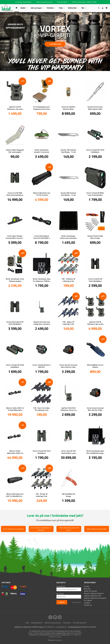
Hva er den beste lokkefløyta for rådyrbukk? (41, 529)
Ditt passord (60, 594)
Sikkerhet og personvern (53, 623)
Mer (83, 8)
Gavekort (87, 603)
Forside (87, 587)
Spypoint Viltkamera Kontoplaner (95, 598)
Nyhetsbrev (67, 623)
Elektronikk (72, 8)
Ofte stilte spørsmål (80, 623)
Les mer (73, 635)
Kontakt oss (88, 605)
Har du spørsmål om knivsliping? (13, 529)
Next (110, 41)
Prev (4, 41)
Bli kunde (87, 589)
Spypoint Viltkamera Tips (92, 596)
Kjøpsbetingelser (37, 623)
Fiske (61, 8)
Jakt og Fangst (36, 8)
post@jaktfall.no (61, 627)
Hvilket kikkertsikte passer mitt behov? (69, 529)
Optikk (23, 8)
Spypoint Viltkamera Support (94, 593)
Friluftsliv (50, 8)
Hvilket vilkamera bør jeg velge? (97, 529)
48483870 (51, 627)
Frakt (27, 623)
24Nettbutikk (58, 640)
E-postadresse (61, 586)
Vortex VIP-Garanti (90, 591)
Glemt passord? (77, 602)
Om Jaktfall (88, 600)
